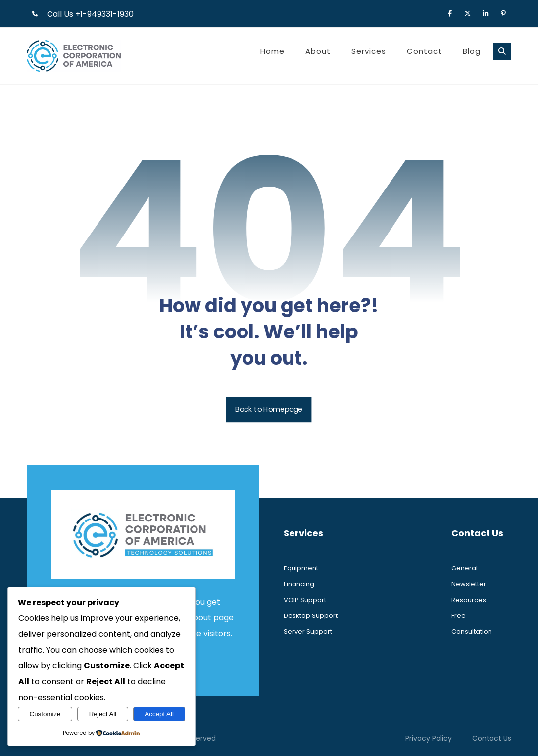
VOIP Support (305, 600)
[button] (450, 13)
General (465, 568)
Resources (469, 600)
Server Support (308, 632)
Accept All (159, 714)
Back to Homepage (269, 410)
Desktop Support (311, 616)
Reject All (103, 714)
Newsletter (469, 584)
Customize (45, 714)
